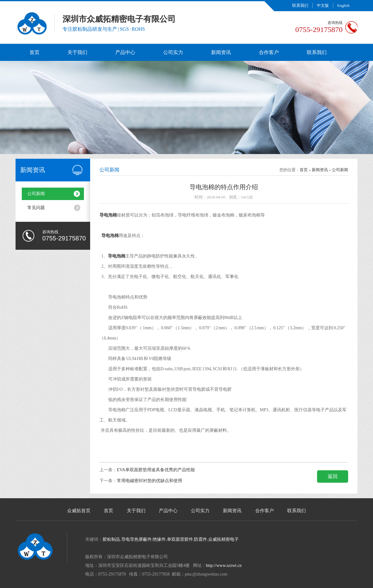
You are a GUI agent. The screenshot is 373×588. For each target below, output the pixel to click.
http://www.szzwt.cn (224, 565)
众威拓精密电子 (223, 539)
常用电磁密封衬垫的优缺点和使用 (150, 481)
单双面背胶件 (180, 539)
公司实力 (173, 52)
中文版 (323, 5)
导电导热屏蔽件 (136, 539)
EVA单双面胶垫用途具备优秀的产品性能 (156, 470)
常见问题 (36, 208)
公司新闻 (36, 194)
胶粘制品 (111, 539)
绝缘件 (159, 539)
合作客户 (269, 52)
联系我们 (300, 5)
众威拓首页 (79, 511)
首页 (35, 52)
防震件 (200, 539)
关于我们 (77, 52)
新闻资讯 (221, 52)
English (343, 5)
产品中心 (125, 52)
